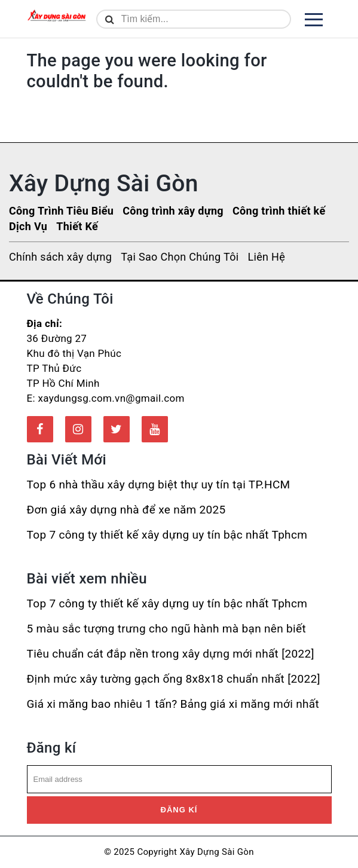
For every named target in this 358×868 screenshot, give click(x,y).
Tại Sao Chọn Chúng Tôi (180, 257)
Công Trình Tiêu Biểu (61, 211)
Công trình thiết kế (279, 211)
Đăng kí (179, 810)
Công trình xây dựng (173, 211)
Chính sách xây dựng (60, 257)
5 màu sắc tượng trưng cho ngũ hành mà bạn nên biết (166, 629)
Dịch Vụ (28, 226)
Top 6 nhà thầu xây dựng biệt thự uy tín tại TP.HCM (159, 485)
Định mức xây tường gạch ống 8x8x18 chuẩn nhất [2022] (174, 679)
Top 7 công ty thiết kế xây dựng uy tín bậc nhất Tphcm (167, 535)
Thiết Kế (77, 226)
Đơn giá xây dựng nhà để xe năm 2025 (126, 510)
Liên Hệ (266, 257)
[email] (179, 780)
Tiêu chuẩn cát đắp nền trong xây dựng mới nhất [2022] (171, 654)
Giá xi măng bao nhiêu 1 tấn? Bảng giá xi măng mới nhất (173, 704)
